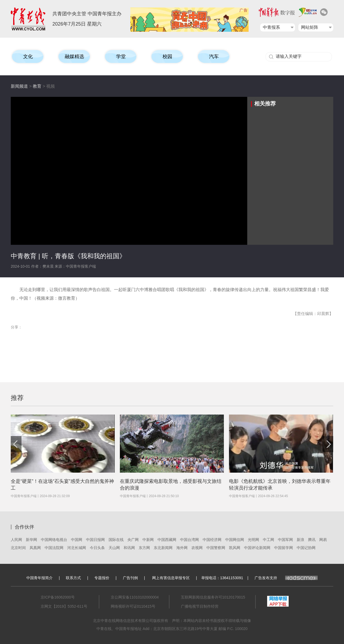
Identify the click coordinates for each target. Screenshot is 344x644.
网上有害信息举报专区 (171, 578)
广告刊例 (130, 578)
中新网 (148, 540)
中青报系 (271, 27)
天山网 (114, 548)
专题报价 (102, 578)
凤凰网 (35, 548)
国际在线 (116, 540)
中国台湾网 (189, 540)
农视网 (197, 548)
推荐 (17, 398)
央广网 (133, 540)
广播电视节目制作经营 (200, 606)
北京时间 (18, 548)
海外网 (182, 548)
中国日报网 (95, 540)
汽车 (214, 56)
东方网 (144, 548)
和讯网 (129, 548)
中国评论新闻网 (257, 548)
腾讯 (312, 540)
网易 (323, 540)
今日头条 (97, 548)
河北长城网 (77, 548)
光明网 (253, 540)
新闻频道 (19, 86)
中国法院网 (54, 548)
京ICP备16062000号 (58, 597)
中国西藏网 (167, 540)
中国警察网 (216, 548)
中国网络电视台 (54, 540)
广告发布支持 (286, 578)
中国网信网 (235, 540)
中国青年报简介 (40, 578)
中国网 (77, 540)
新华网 (31, 540)
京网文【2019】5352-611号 (64, 606)
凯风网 (235, 548)
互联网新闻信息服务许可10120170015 (213, 597)
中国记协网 (306, 548)
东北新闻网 (163, 548)
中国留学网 (284, 548)
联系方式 (73, 578)
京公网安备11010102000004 (135, 597)
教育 (37, 86)
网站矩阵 (310, 27)
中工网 (268, 540)
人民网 (16, 540)
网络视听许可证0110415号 (133, 606)
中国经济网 (212, 540)
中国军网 (285, 540)
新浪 (300, 540)
